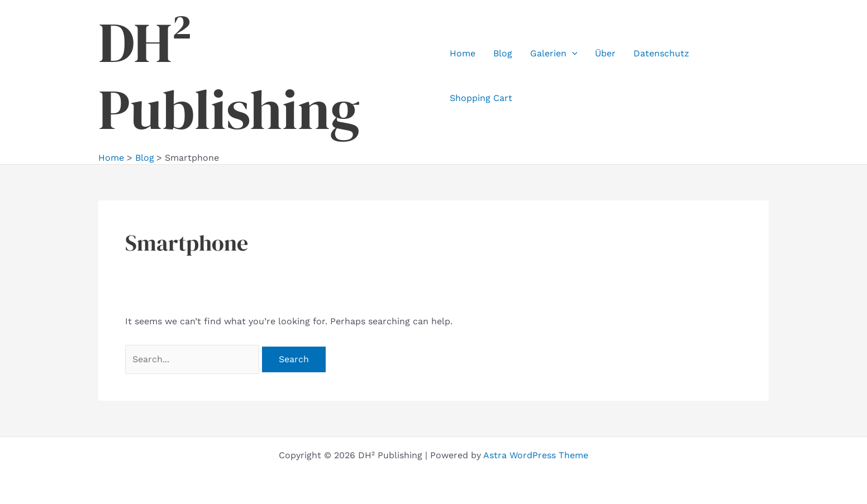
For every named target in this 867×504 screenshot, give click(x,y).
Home (463, 53)
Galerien (554, 54)
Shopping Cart (481, 98)
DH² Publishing (229, 76)
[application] (572, 54)
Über (605, 53)
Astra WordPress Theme (536, 455)
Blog (503, 53)
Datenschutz (661, 53)
